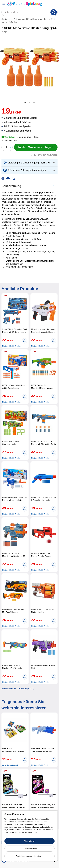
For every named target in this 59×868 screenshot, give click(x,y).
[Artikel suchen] (29, 12)
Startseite (6, 19)
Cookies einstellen (29, 849)
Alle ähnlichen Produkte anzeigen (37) (18, 688)
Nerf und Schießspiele (12, 346)
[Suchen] (54, 12)
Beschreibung (11, 186)
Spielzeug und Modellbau (25, 19)
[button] (29, 163)
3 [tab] (34, 103)
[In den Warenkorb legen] (36, 147)
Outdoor (44, 19)
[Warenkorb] (55, 4)
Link (35, 832)
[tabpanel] (29, 67)
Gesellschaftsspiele (10, 765)
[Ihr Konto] (48, 4)
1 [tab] (25, 103)
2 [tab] (30, 103)
